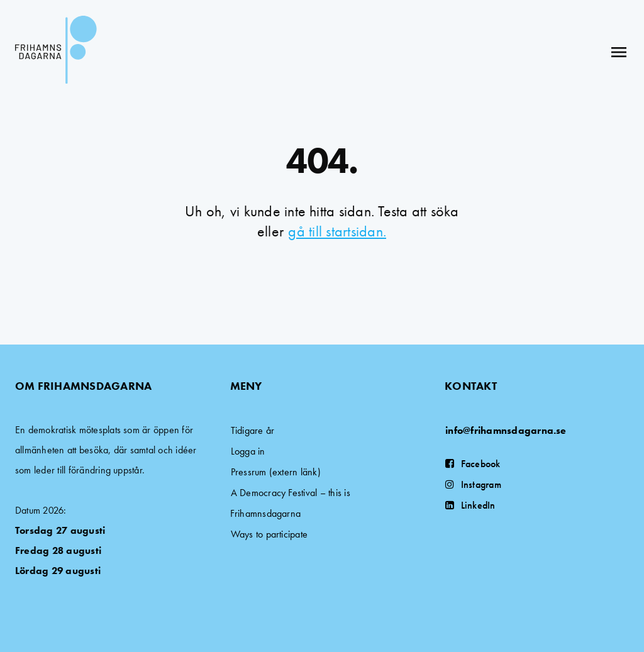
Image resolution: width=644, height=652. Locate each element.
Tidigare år (253, 430)
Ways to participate (269, 534)
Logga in (248, 451)
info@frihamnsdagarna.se (506, 430)
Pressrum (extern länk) (276, 472)
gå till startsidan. (337, 231)
